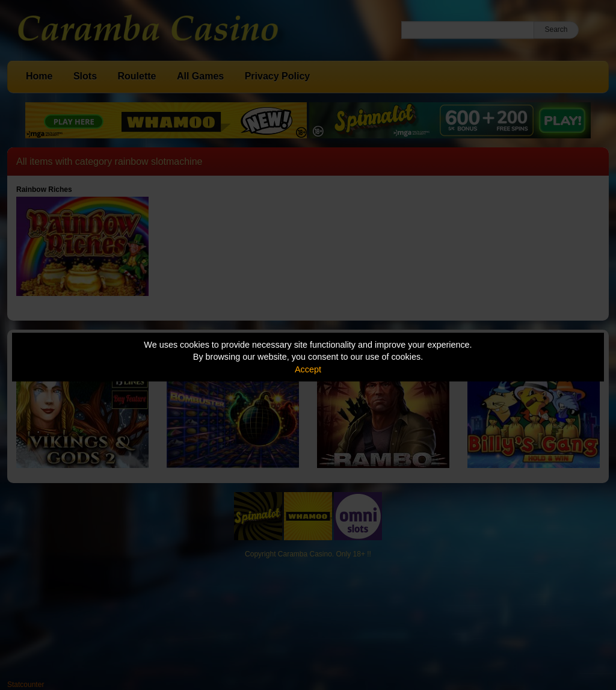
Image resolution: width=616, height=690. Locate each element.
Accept (308, 369)
